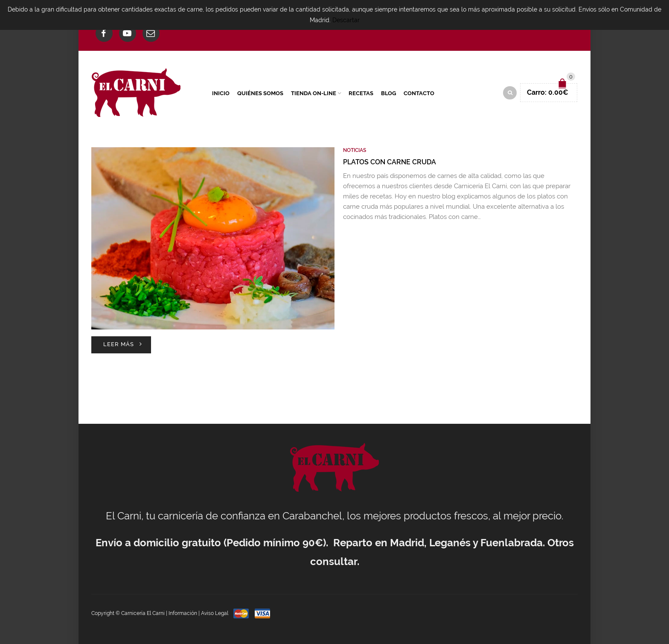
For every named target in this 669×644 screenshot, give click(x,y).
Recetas (361, 93)
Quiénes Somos (260, 93)
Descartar (346, 20)
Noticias (355, 150)
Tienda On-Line (314, 93)
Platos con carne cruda (390, 162)
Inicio (221, 93)
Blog (388, 93)
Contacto (419, 93)
